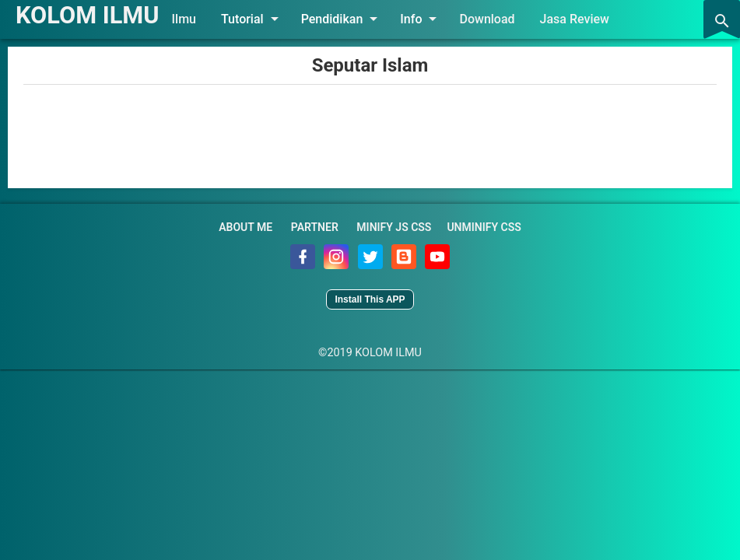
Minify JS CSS (394, 227)
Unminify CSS (484, 227)
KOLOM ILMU (90, 15)
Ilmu (189, 19)
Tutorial (259, 19)
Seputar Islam (370, 65)
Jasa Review (580, 19)
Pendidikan (348, 19)
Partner (315, 227)
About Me (245, 227)
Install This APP (370, 299)
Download (493, 19)
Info (427, 19)
